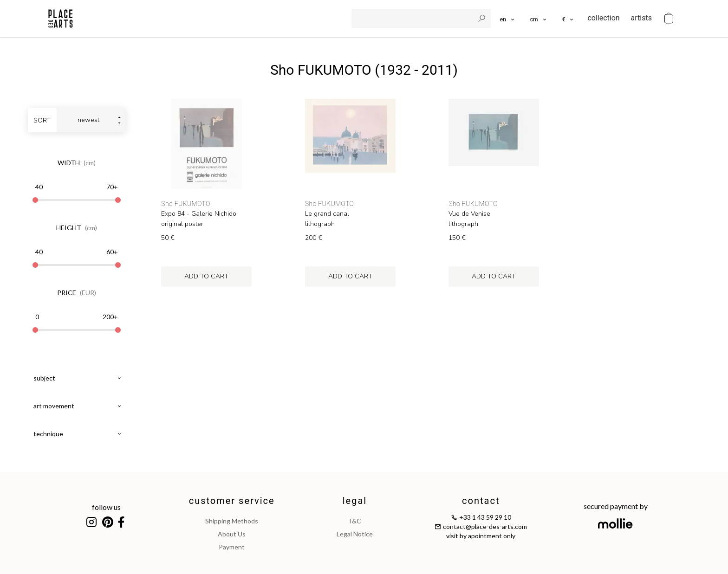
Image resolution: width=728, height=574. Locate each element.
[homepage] (61, 19)
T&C (354, 521)
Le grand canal (327, 214)
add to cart (206, 276)
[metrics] (539, 19)
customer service (232, 501)
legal (355, 501)
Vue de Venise (469, 214)
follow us (106, 507)
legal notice (355, 534)
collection (603, 18)
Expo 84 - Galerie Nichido (199, 214)
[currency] (569, 19)
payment (232, 547)
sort (42, 120)
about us (232, 534)
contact (481, 501)
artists (641, 18)
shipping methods (232, 521)
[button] (539, 19)
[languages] (508, 19)
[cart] (669, 19)
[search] (414, 19)
